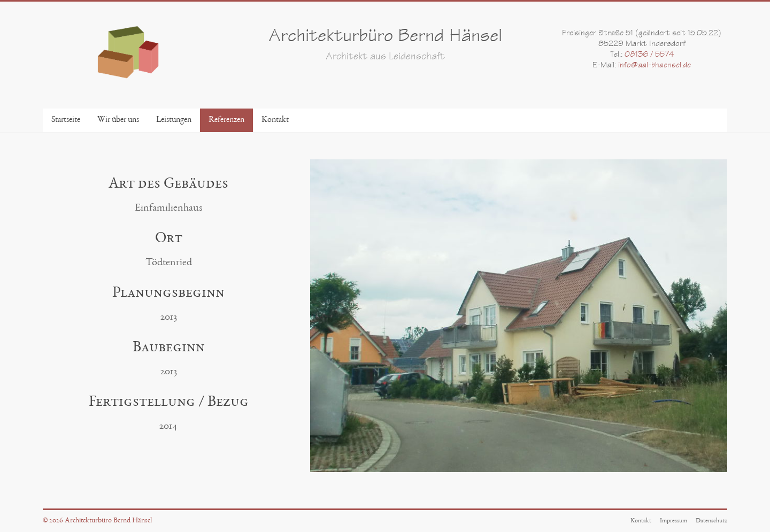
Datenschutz (711, 521)
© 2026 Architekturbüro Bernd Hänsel (97, 521)
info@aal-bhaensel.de (654, 66)
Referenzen (226, 120)
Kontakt (275, 120)
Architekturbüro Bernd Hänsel (385, 38)
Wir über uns (118, 120)
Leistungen (174, 120)
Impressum (673, 521)
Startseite (66, 120)
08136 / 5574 (649, 55)
